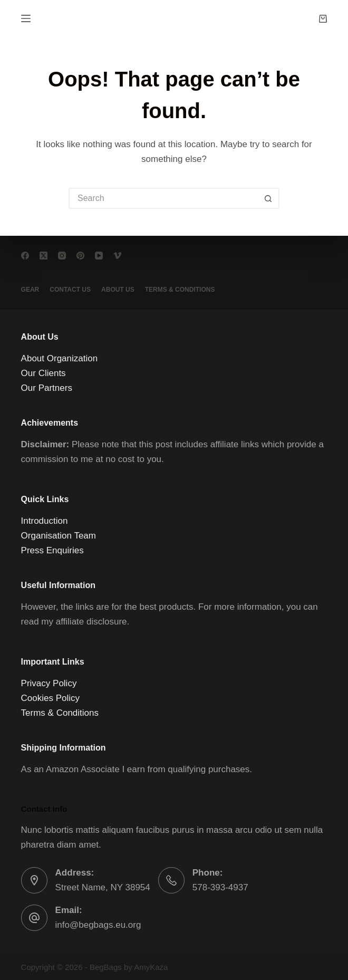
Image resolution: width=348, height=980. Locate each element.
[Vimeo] (117, 256)
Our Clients (43, 373)
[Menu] (26, 18)
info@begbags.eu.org (98, 925)
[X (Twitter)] (43, 256)
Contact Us (70, 290)
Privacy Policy (49, 683)
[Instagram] (62, 256)
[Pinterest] (80, 256)
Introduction (45, 521)
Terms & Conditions (60, 713)
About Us (118, 290)
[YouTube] (99, 256)
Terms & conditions (180, 290)
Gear (30, 290)
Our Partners (47, 388)
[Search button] (269, 198)
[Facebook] (25, 256)
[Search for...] (163, 198)
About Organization (60, 358)
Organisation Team (59, 536)
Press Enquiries (52, 550)
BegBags (106, 967)
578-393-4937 (220, 887)
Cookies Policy (51, 698)
